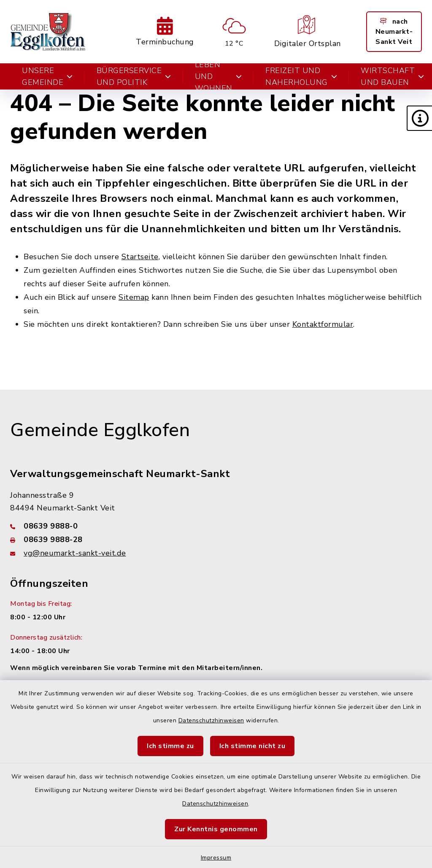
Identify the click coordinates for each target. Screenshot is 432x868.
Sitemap (134, 297)
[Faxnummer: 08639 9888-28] (216, 540)
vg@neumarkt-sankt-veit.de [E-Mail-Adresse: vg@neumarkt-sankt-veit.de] (75, 553)
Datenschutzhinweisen (211, 720)
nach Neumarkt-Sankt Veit (394, 32)
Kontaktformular (323, 324)
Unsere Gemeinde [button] (47, 76)
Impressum (216, 858)
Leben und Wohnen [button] (219, 76)
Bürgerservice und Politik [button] (134, 76)
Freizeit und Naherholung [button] (301, 76)
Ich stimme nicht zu (252, 746)
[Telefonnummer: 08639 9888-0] (216, 526)
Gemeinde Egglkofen (100, 430)
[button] (419, 118)
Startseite (140, 257)
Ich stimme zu (170, 746)
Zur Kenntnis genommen (216, 829)
